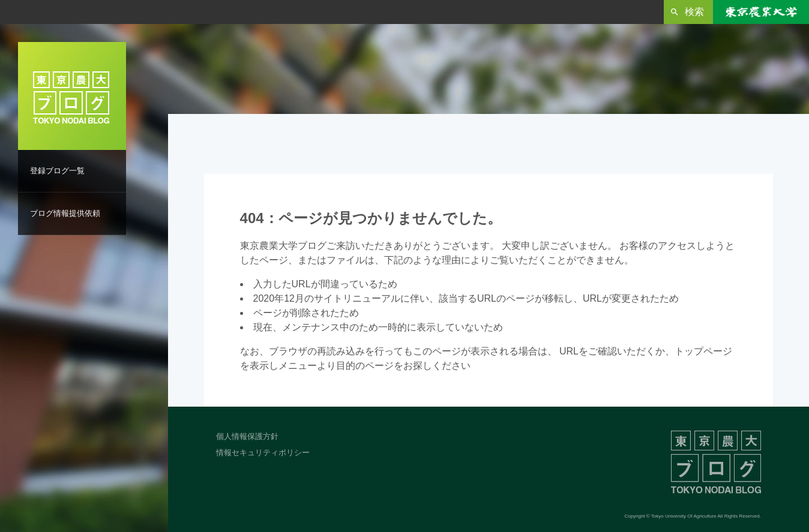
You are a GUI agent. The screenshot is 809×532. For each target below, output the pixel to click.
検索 (694, 12)
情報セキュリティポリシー (263, 453)
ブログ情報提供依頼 (65, 213)
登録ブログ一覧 (57, 171)
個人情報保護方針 (247, 436)
